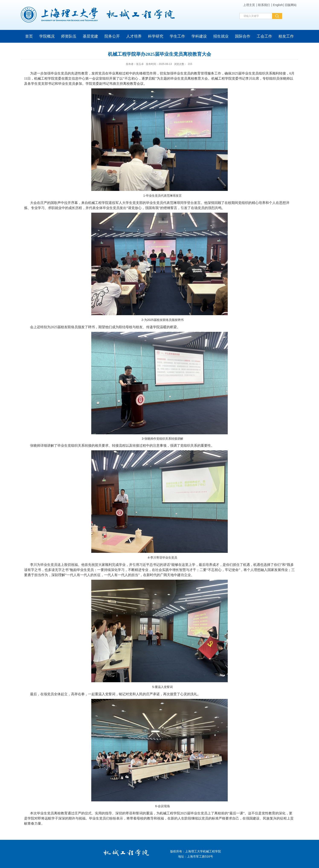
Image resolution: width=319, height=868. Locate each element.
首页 (29, 36)
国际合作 (243, 36)
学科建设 (199, 36)
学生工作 (177, 36)
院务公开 (112, 36)
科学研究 (156, 36)
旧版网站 (291, 5)
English (278, 5)
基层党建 (90, 36)
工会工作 (264, 36)
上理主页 (249, 5)
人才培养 (134, 36)
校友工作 (286, 36)
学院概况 (47, 36)
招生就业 (221, 36)
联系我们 (264, 5)
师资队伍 (69, 36)
